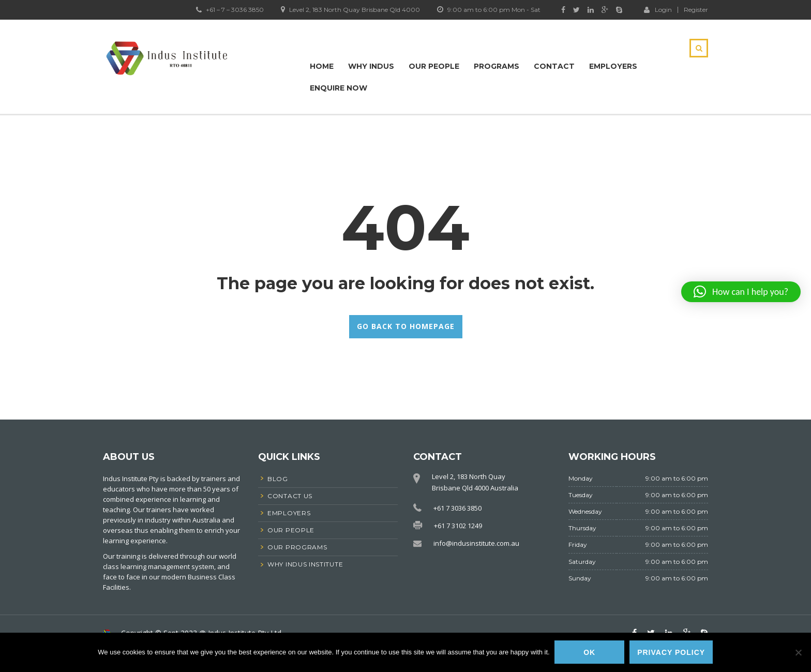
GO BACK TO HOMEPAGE (406, 326)
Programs (497, 66)
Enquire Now (339, 88)
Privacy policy (672, 653)
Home (322, 66)
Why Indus (371, 66)
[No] (798, 653)
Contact (554, 66)
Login (658, 9)
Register (696, 10)
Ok (590, 653)
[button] (741, 292)
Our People (434, 66)
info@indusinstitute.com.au (476, 543)
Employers (613, 66)
